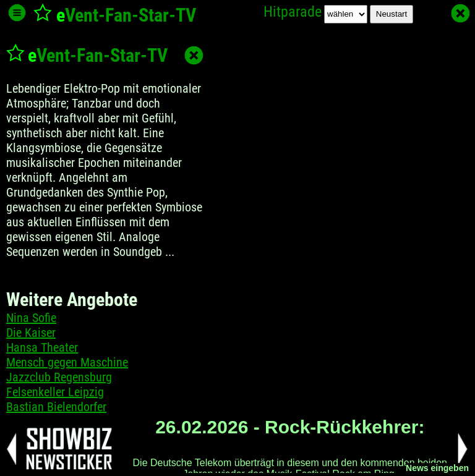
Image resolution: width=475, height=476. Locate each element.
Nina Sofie (31, 318)
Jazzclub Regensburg (59, 377)
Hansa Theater (42, 347)
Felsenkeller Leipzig (55, 392)
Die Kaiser (31, 333)
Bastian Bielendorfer (56, 407)
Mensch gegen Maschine (67, 362)
